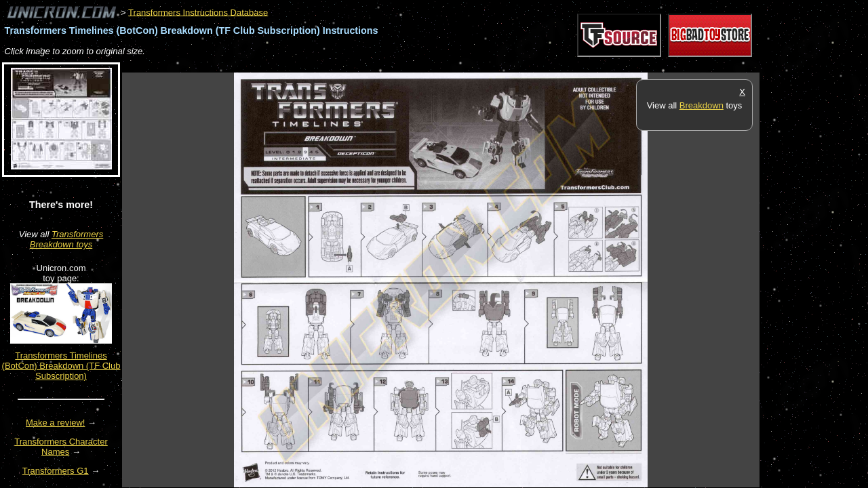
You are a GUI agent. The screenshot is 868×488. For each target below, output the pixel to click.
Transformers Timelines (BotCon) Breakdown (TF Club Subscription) (61, 366)
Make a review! (55, 423)
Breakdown (702, 105)
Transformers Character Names (61, 447)
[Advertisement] (369, 65)
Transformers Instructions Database (198, 12)
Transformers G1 (56, 471)
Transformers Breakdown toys (67, 239)
